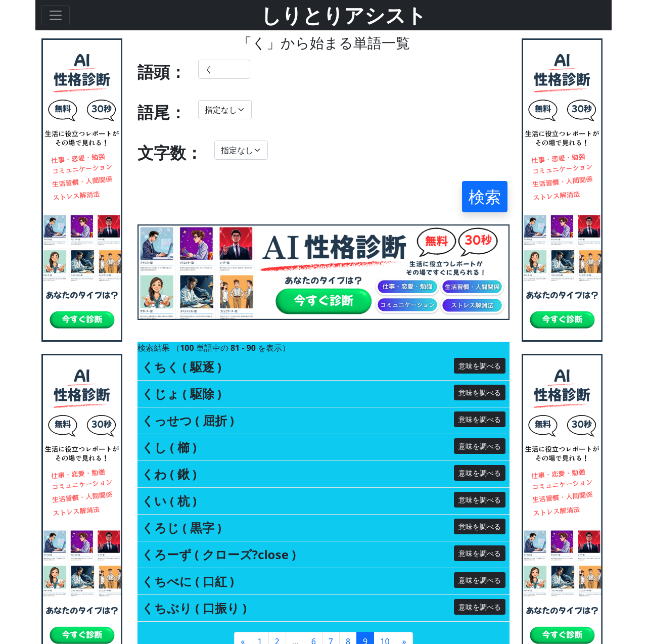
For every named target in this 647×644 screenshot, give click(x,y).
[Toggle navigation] (56, 15)
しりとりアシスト (344, 15)
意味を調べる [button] (480, 366)
